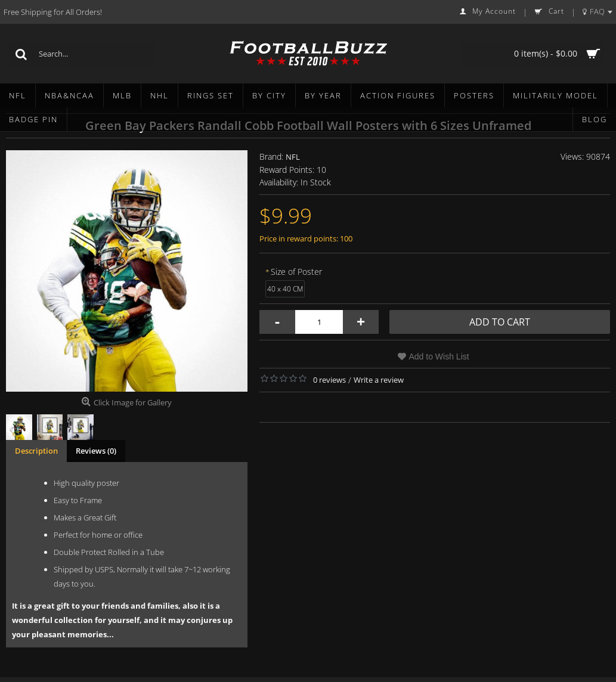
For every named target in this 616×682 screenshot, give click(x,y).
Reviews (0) (96, 451)
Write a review (379, 380)
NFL (293, 157)
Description (36, 451)
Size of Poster (296, 272)
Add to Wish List (439, 356)
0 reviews (329, 380)
